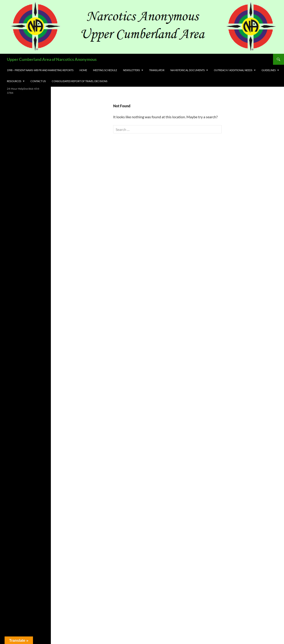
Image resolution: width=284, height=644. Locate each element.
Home (83, 70)
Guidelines (269, 70)
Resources (14, 81)
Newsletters (131, 70)
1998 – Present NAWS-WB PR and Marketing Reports (40, 70)
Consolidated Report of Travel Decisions (80, 81)
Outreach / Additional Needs (233, 70)
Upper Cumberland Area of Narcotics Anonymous (52, 59)
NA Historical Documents (188, 70)
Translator (157, 70)
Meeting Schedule (105, 70)
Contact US (38, 81)
